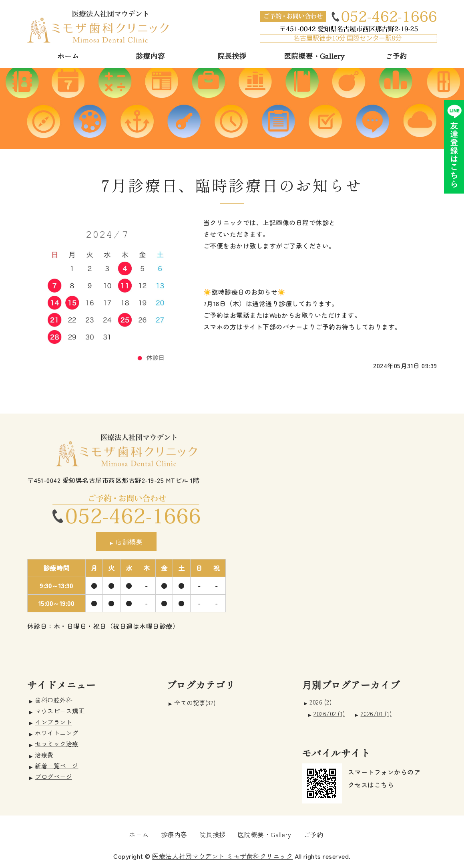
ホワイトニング (57, 733)
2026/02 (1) (329, 714)
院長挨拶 (232, 56)
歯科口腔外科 (53, 700)
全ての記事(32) (195, 703)
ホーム (68, 56)
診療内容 (150, 56)
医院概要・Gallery (314, 56)
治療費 (44, 755)
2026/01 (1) (376, 714)
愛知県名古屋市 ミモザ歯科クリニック (98, 26)
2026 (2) (320, 702)
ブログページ (53, 776)
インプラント (53, 722)
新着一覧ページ (57, 765)
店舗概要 (129, 541)
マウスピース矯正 (60, 711)
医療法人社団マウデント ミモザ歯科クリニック (222, 856)
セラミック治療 (57, 743)
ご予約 (396, 56)
